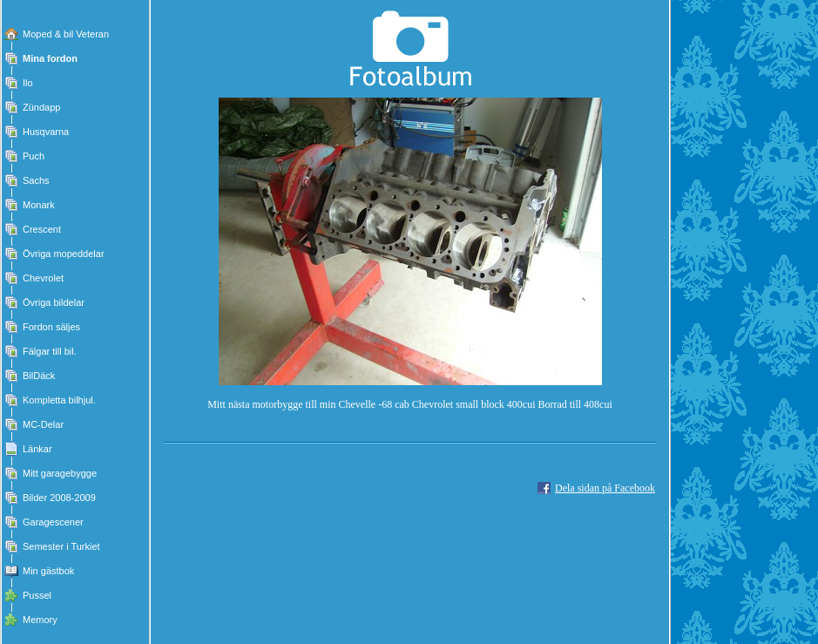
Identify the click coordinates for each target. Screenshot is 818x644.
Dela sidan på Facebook (605, 488)
